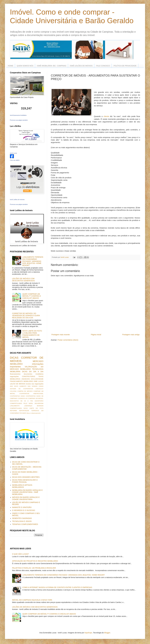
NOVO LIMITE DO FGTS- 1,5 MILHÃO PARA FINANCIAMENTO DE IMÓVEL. (32, 334)
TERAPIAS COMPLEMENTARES (25, 524)
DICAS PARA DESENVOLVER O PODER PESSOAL (25, 481)
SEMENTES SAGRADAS (22, 518)
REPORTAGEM (24, 411)
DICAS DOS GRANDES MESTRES (26, 477)
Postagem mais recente (61, 335)
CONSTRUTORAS (28, 377)
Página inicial (96, 335)
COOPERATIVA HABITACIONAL (31, 394)
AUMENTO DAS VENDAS (28, 386)
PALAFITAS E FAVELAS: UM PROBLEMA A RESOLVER (34, 568)
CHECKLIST (39, 389)
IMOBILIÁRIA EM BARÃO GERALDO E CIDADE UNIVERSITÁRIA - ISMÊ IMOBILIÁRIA (27, 492)
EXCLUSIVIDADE (37, 379)
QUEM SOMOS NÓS (25, 66)
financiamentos (15, 374)
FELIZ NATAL (28, 403)
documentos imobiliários (34, 374)
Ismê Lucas (13, 153)
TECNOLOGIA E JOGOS (22, 521)
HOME (11, 66)
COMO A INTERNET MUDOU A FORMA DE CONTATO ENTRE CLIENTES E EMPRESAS (57, 587)
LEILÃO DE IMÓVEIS (18, 384)
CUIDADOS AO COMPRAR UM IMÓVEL (30, 398)
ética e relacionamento (34, 413)
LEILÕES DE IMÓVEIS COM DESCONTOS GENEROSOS (23, 280)
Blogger (107, 633)
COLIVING (13, 391)
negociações (14, 377)
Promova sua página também (19, 120)
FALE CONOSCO (103, 66)
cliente (106, 116)
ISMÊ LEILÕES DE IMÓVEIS (81, 66)
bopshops (88, 633)
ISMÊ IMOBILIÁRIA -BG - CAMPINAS (52, 66)
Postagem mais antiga (131, 335)
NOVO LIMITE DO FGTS (33, 408)
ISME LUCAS (39, 381)
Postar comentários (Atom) (68, 340)
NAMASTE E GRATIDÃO (22, 507)
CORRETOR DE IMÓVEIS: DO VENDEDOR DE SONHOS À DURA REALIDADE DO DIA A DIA (26, 316)
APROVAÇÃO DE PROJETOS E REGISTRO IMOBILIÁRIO (35, 561)
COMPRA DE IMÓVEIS (25, 391)
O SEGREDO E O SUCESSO (24, 510)
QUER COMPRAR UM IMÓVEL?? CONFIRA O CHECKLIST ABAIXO (32, 296)
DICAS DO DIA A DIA (33, 372)
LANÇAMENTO (15, 406)
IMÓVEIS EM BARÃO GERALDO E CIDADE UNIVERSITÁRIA (26, 498)
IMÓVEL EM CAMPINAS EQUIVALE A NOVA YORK (32, 600)
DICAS (14, 358)
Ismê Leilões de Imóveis (17, 200)
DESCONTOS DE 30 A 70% (21, 401)
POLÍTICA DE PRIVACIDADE (125, 66)
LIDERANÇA (28, 406)
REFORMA (13, 411)
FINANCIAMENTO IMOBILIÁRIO (21, 381)
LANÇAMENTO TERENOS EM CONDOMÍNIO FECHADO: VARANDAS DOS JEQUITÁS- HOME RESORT (33, 261)
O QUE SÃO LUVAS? (21, 554)
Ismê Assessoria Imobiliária (18, 115)
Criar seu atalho (15, 160)
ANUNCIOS (26, 379)
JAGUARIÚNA (39, 403)
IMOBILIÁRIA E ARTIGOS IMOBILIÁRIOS (22, 486)
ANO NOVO (14, 386)
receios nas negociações (35, 384)
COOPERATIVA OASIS (17, 396)
